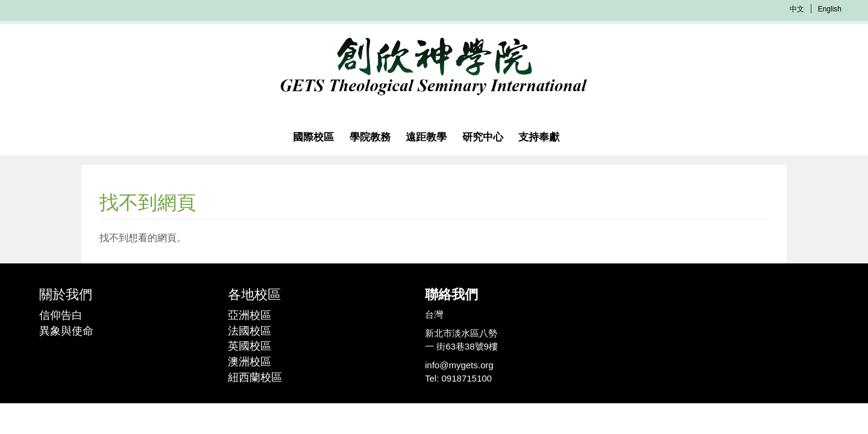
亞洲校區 (250, 315)
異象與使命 (66, 331)
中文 (797, 9)
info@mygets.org (459, 365)
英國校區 (250, 346)
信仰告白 (61, 315)
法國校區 (250, 331)
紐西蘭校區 (255, 377)
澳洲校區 (250, 362)
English (830, 9)
